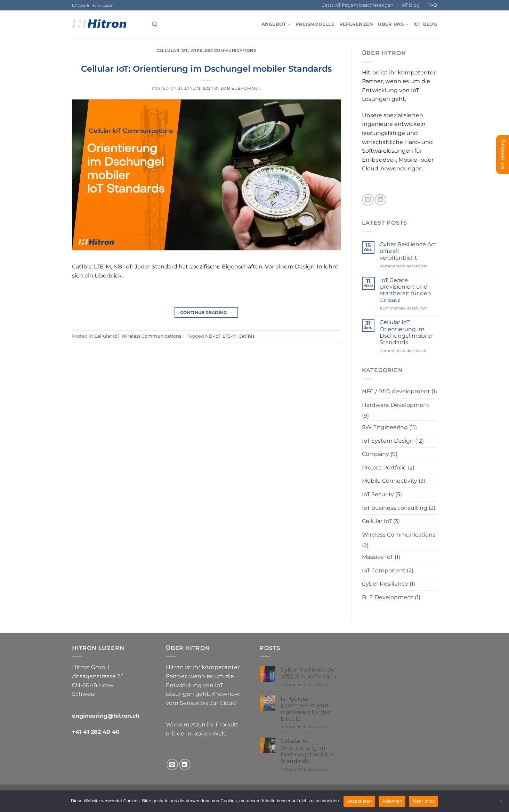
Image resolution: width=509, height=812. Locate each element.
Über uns (393, 25)
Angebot (276, 25)
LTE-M (229, 336)
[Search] (155, 24)
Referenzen (356, 24)
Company (375, 454)
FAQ (432, 5)
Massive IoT (378, 557)
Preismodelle (315, 24)
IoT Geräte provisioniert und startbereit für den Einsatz (406, 290)
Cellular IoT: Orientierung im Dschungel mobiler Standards (206, 69)
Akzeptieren (359, 801)
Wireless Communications (223, 50)
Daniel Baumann (241, 88)
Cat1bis (247, 336)
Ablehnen (392, 801)
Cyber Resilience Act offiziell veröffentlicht (408, 251)
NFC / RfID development (396, 391)
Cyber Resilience (385, 584)
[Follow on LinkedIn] (381, 200)
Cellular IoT (172, 50)
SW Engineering (385, 427)
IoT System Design (388, 441)
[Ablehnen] (500, 803)
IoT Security (378, 494)
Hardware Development (396, 405)
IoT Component (384, 570)
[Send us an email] (368, 200)
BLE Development (388, 597)
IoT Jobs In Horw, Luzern (93, 5)
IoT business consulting (395, 508)
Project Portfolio (384, 468)
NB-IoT (213, 336)
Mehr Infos (423, 801)
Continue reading (206, 312)
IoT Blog (411, 5)
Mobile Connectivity (390, 481)
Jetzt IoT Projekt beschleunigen (358, 5)
